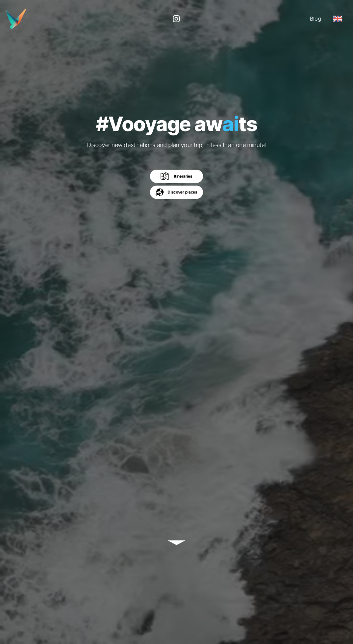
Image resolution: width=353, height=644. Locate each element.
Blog (316, 19)
